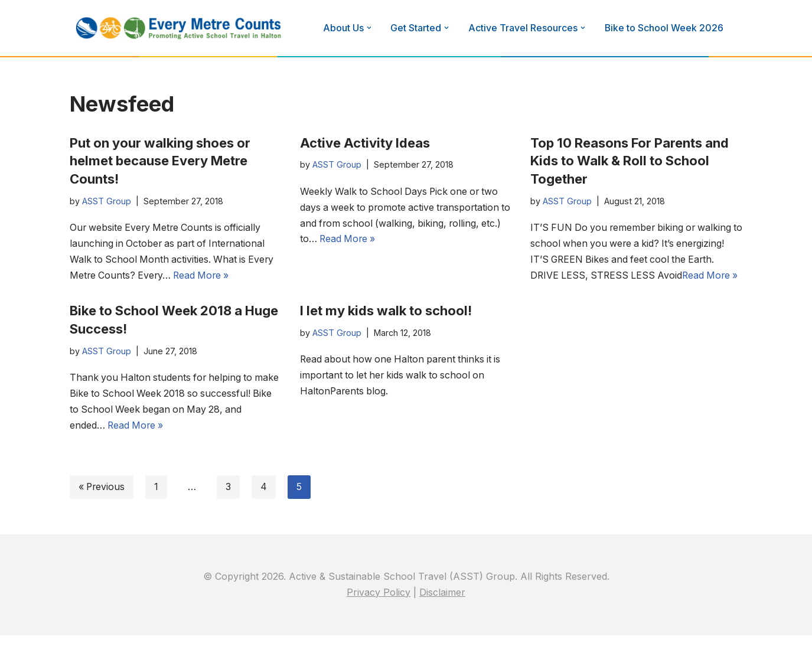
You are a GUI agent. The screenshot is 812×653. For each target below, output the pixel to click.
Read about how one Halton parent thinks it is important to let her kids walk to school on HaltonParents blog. (403, 393)
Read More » (205, 276)
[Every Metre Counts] (179, 28)
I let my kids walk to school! (386, 327)
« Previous (102, 504)
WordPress (123, 638)
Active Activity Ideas (365, 143)
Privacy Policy (379, 610)
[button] (369, 28)
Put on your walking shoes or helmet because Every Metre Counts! (160, 161)
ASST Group (107, 201)
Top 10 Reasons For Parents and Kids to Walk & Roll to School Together (630, 161)
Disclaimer (442, 610)
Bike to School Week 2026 (665, 28)
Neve (21, 638)
